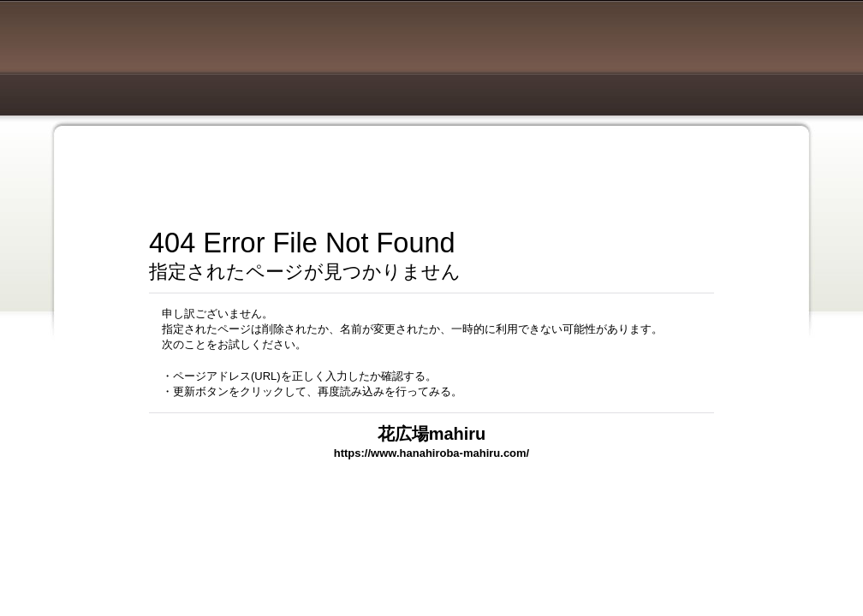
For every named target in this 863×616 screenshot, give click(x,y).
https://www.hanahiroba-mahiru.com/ (431, 453)
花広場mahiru (432, 434)
